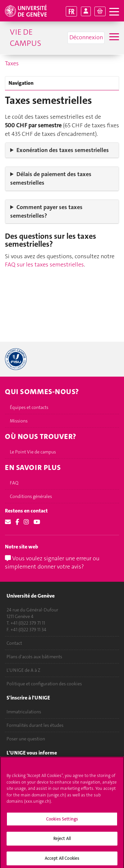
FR (71, 11)
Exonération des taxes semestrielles (63, 150)
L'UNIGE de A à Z (24, 670)
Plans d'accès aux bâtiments (34, 657)
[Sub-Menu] (113, 38)
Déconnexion (86, 37)
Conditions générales (31, 496)
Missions (19, 421)
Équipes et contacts (29, 407)
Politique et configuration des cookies (44, 684)
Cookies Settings (62, 822)
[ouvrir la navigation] (114, 12)
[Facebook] (17, 522)
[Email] (8, 522)
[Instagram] (26, 522)
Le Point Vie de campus (33, 452)
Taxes (12, 63)
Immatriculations (24, 712)
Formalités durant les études (35, 725)
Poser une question (26, 739)
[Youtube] (37, 522)
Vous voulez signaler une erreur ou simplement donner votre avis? (52, 563)
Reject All (62, 842)
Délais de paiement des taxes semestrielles (51, 178)
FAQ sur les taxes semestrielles (44, 264)
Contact (14, 643)
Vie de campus (25, 38)
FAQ (14, 483)
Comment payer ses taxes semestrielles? (46, 211)
